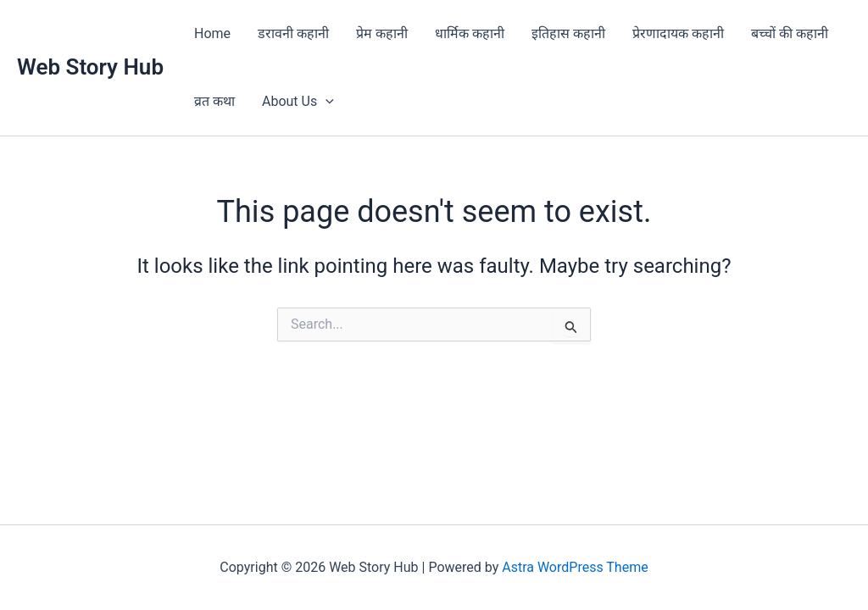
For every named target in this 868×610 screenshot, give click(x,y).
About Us (298, 102)
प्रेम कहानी (382, 33)
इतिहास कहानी (568, 33)
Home (212, 33)
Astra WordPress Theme (575, 567)
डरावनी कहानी (293, 33)
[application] (325, 102)
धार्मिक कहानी (470, 33)
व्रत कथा (214, 101)
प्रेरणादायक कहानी (678, 33)
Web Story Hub (90, 67)
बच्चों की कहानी (790, 33)
